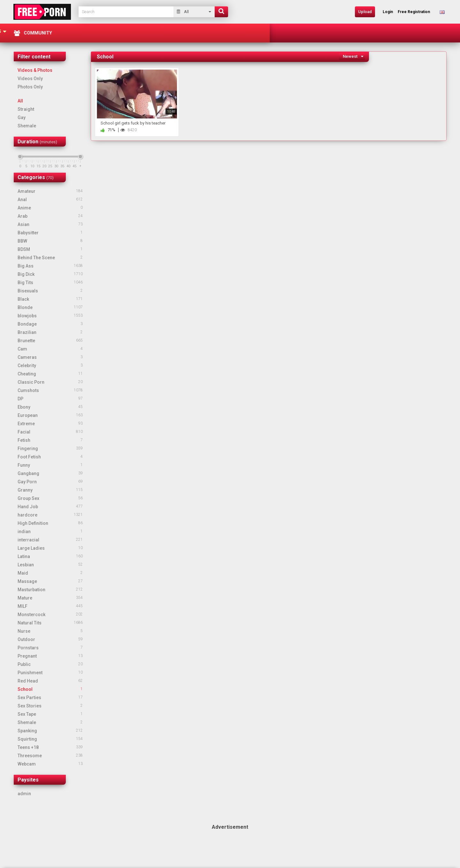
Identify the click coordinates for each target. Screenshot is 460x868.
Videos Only (30, 79)
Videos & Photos (35, 70)
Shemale (27, 126)
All (20, 101)
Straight (26, 109)
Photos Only (30, 87)
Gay (22, 117)
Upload (365, 12)
